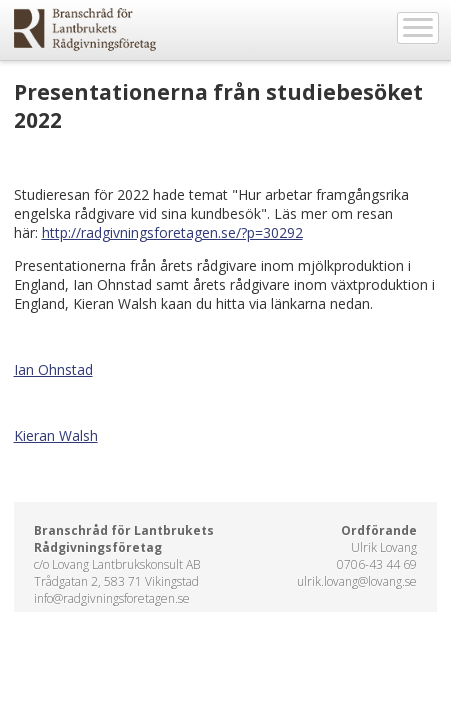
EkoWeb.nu (85, 29)
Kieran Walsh (56, 435)
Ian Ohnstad (53, 369)
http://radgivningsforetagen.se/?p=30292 (172, 232)
